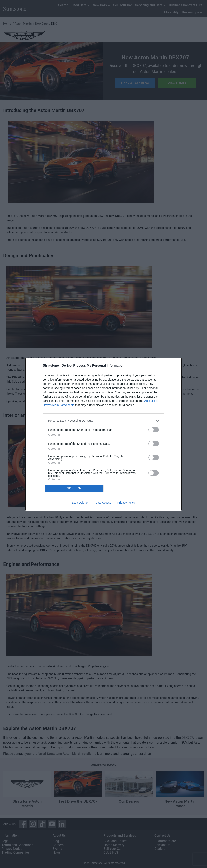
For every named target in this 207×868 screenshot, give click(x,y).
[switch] (154, 430)
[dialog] (103, 434)
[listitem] (103, 421)
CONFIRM (74, 488)
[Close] (173, 366)
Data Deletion (81, 503)
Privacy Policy (126, 503)
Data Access (103, 503)
